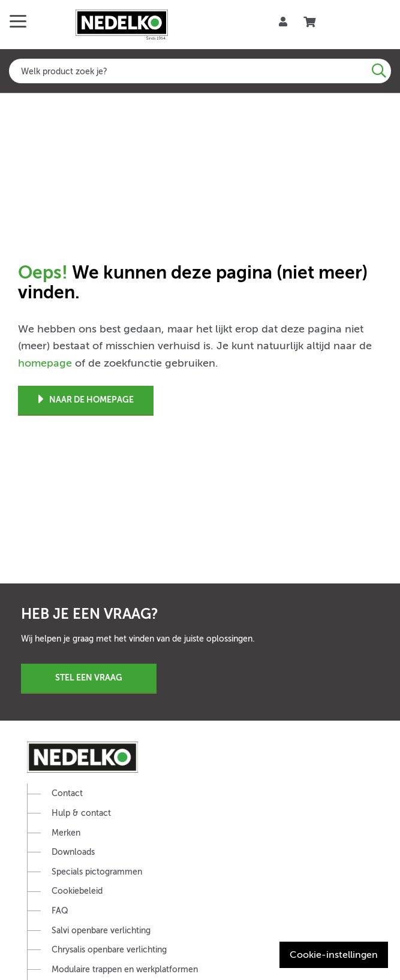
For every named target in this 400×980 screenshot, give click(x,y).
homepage (45, 363)
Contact (67, 793)
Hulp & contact (81, 813)
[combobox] (200, 71)
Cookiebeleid (77, 891)
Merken (66, 833)
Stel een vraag (89, 677)
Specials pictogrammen (97, 872)
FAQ (60, 911)
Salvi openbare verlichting (101, 931)
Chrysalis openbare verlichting (109, 950)
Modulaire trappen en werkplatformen (125, 970)
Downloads (73, 852)
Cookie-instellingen (334, 955)
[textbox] (200, 71)
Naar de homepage (86, 400)
